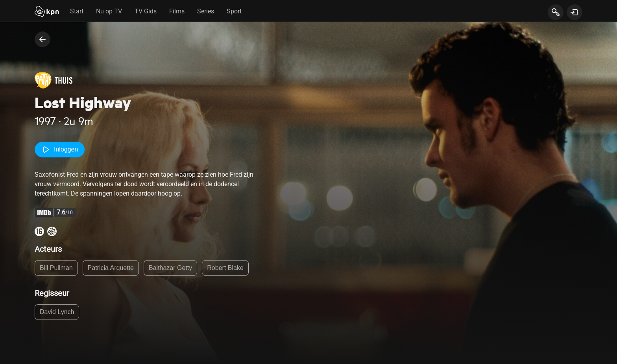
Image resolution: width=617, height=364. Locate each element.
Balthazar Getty (170, 268)
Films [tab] (177, 11)
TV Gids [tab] (146, 11)
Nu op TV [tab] (109, 11)
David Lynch (57, 312)
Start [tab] (77, 11)
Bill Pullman (56, 268)
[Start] (47, 12)
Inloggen (60, 150)
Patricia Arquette (111, 268)
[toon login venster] (575, 12)
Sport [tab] (234, 11)
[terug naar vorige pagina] (42, 39)
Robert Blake (225, 268)
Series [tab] (206, 11)
